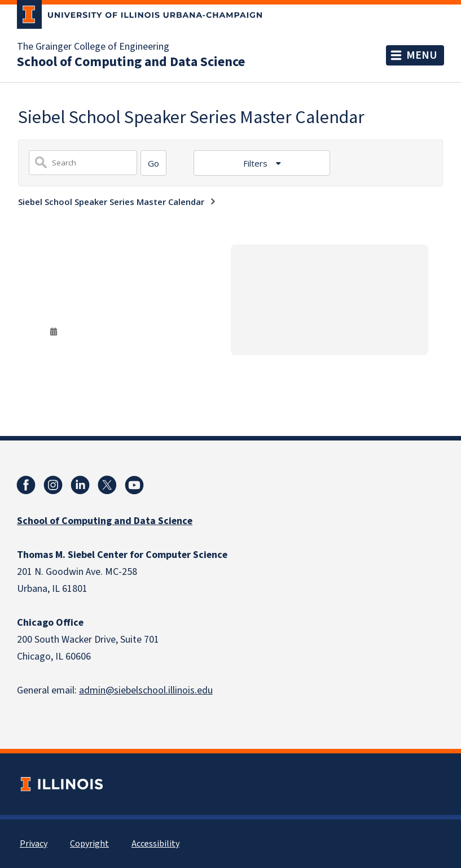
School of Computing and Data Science (131, 62)
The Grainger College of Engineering (93, 47)
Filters (256, 163)
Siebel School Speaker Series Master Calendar (111, 202)
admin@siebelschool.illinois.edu (146, 690)
